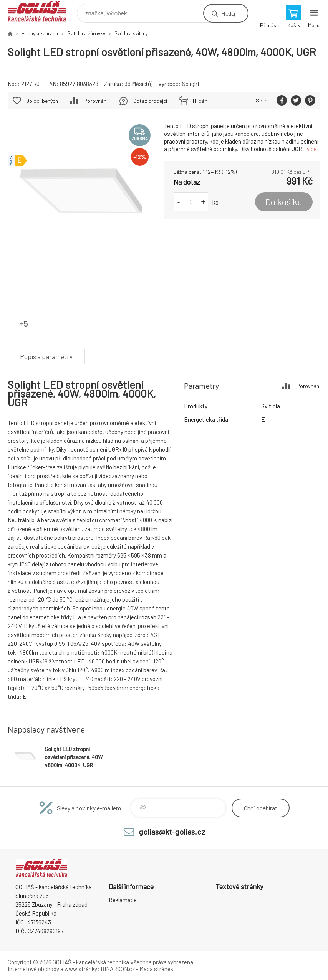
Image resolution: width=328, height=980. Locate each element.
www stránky (81, 969)
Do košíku (284, 202)
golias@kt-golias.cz (172, 832)
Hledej (228, 13)
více (312, 149)
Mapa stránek (156, 969)
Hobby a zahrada (40, 33)
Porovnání (96, 101)
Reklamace (123, 900)
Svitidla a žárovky (86, 33)
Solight (191, 84)
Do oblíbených (42, 101)
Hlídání (201, 101)
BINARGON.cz (118, 969)
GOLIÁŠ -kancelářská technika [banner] (42, 11)
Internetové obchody (33, 969)
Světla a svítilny (131, 33)
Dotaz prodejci (150, 101)
